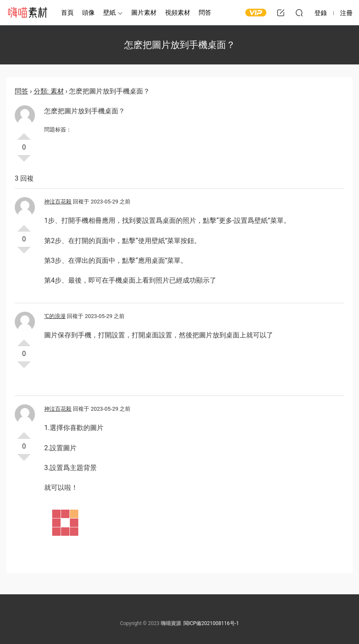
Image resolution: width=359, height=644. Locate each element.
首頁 (67, 13)
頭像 (88, 13)
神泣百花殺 (58, 202)
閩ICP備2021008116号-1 (211, 623)
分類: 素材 (49, 91)
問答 (205, 13)
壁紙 (109, 13)
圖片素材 (144, 13)
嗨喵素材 (27, 13)
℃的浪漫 (55, 316)
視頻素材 (178, 13)
